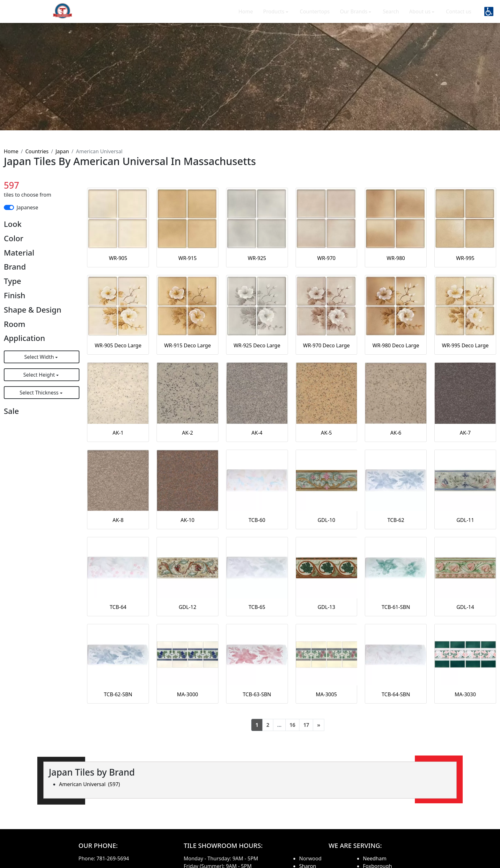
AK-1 (118, 433)
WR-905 (118, 258)
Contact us (459, 16)
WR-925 (257, 258)
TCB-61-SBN (396, 607)
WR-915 (187, 258)
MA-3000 (188, 694)
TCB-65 (257, 607)
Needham (375, 858)
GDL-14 (465, 607)
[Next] (319, 725)
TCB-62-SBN (118, 694)
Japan (62, 151)
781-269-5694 (113, 858)
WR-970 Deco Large (326, 345)
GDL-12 (187, 607)
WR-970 (326, 258)
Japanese (27, 207)
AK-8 (118, 520)
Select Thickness (40, 393)
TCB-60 (257, 520)
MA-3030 (465, 694)
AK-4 (257, 433)
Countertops (315, 16)
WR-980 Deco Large (396, 345)
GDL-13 (326, 607)
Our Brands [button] (354, 16)
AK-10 (187, 520)
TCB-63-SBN (257, 694)
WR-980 (396, 258)
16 (292, 725)
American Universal (89, 784)
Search (391, 16)
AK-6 (396, 433)
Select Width (40, 357)
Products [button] (274, 16)
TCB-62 (396, 520)
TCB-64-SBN (396, 694)
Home (246, 16)
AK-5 (326, 433)
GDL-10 (326, 520)
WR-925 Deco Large (257, 345)
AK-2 (187, 433)
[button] (489, 16)
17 (306, 725)
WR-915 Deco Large (188, 345)
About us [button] (420, 16)
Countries (37, 151)
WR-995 (465, 258)
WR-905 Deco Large (118, 345)
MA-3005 (326, 694)
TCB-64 (118, 607)
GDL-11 (465, 520)
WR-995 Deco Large (465, 345)
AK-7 (465, 433)
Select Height (40, 375)
